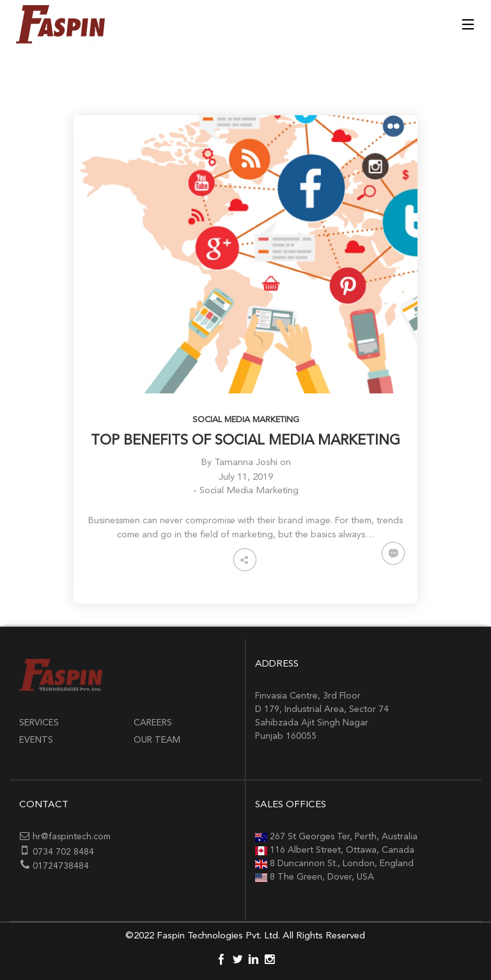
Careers (153, 723)
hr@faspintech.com (72, 837)
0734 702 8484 (63, 852)
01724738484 (61, 866)
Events (36, 740)
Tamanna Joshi (246, 463)
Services (39, 723)
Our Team (157, 740)
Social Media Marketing (246, 420)
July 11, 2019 (246, 478)
